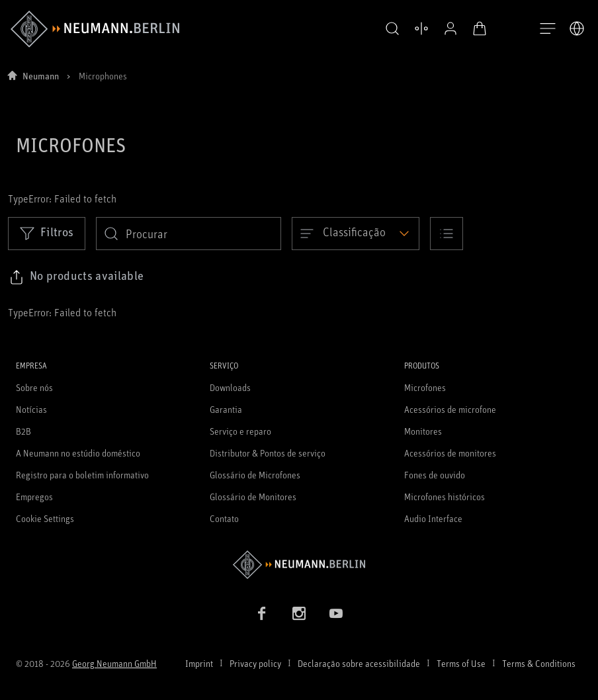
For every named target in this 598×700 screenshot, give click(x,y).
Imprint (199, 663)
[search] (189, 234)
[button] (389, 29)
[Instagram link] (299, 613)
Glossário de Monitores (253, 497)
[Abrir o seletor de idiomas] (577, 28)
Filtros (47, 233)
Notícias (31, 409)
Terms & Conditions (539, 663)
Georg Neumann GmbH (114, 663)
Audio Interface (433, 518)
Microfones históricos (445, 497)
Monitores (423, 431)
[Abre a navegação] (548, 29)
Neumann (41, 76)
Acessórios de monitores (450, 453)
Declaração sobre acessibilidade (359, 663)
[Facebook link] (262, 613)
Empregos (34, 497)
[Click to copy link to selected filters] (76, 277)
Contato (224, 518)
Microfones (425, 387)
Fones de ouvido (435, 475)
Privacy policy (255, 663)
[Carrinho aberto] (476, 28)
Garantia (226, 409)
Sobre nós (34, 387)
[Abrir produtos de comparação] (418, 28)
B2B (23, 431)
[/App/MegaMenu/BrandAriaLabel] (95, 29)
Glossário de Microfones (255, 475)
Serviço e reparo (240, 431)
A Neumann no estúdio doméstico (78, 453)
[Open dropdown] (356, 234)
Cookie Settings (45, 518)
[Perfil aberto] (447, 28)
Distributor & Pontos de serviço (268, 453)
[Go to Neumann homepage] (299, 565)
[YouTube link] (336, 613)
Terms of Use (461, 663)
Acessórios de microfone (450, 409)
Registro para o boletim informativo (82, 475)
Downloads (230, 387)
